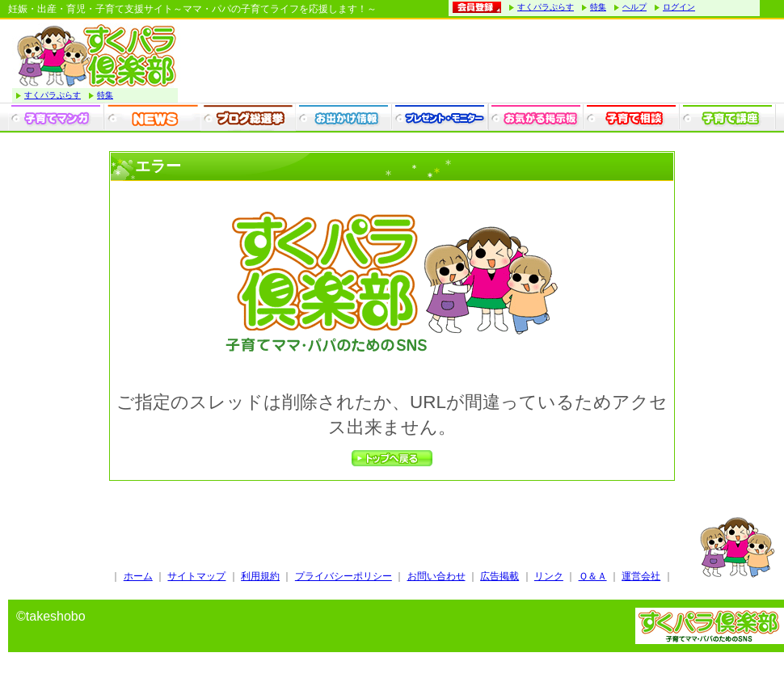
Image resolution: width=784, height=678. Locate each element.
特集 (598, 7)
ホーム (138, 576)
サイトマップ (196, 576)
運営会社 (641, 576)
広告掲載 (499, 576)
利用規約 (260, 576)
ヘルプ (634, 7)
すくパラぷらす (546, 7)
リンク (549, 576)
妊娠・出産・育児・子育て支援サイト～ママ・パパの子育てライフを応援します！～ (192, 9)
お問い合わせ (436, 576)
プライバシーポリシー (344, 576)
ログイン (679, 7)
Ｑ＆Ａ (593, 576)
